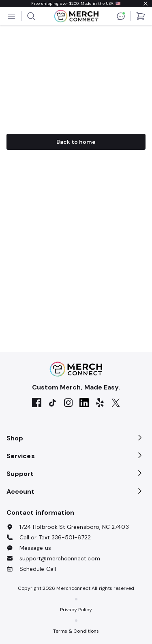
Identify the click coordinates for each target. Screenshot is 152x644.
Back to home (76, 142)
